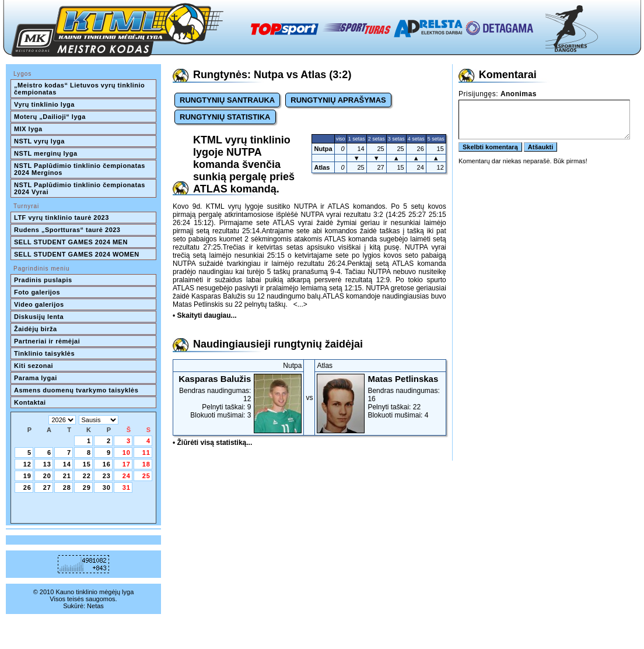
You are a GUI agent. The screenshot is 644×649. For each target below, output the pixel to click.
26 (27, 487)
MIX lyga (28, 129)
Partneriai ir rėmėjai (47, 341)
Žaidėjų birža (36, 329)
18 (146, 464)
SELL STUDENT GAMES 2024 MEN (71, 242)
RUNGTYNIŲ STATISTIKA (225, 117)
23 (107, 476)
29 (87, 487)
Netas (95, 606)
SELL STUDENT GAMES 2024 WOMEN (77, 254)
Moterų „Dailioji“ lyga (50, 117)
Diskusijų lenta (39, 317)
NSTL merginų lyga (46, 153)
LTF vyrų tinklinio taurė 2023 (62, 217)
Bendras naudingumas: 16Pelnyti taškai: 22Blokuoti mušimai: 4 (380, 397)
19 (27, 476)
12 (27, 464)
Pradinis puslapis (43, 280)
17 (127, 464)
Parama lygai (36, 378)
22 (87, 476)
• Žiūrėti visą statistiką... (212, 443)
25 (146, 476)
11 (146, 452)
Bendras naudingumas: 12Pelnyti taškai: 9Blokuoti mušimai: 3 (238, 397)
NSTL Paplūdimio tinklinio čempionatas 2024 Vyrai (80, 188)
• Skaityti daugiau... (205, 315)
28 (67, 487)
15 (87, 464)
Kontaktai (30, 402)
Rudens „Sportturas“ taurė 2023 (67, 230)
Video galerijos (39, 304)
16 (107, 464)
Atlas (322, 167)
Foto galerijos (37, 292)
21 (67, 476)
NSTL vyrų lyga (39, 141)
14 (67, 464)
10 (127, 452)
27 (47, 487)
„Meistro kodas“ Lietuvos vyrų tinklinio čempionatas (80, 89)
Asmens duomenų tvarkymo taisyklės (76, 390)
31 (127, 487)
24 (127, 476)
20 (47, 476)
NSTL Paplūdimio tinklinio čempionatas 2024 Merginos (80, 169)
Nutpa (323, 149)
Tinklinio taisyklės (44, 353)
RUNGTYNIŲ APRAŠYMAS (338, 100)
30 (107, 487)
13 (47, 464)
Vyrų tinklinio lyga (44, 104)
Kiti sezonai (34, 366)
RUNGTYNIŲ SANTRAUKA (227, 100)
